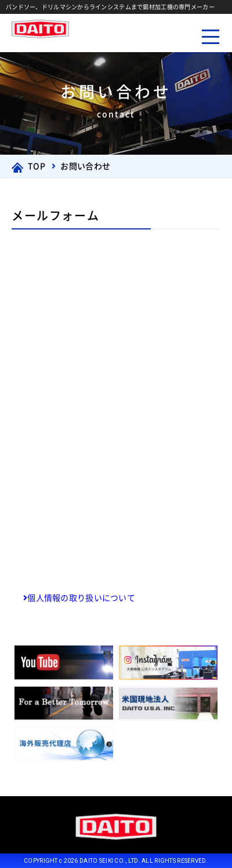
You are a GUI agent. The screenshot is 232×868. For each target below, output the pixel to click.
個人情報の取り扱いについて (79, 598)
